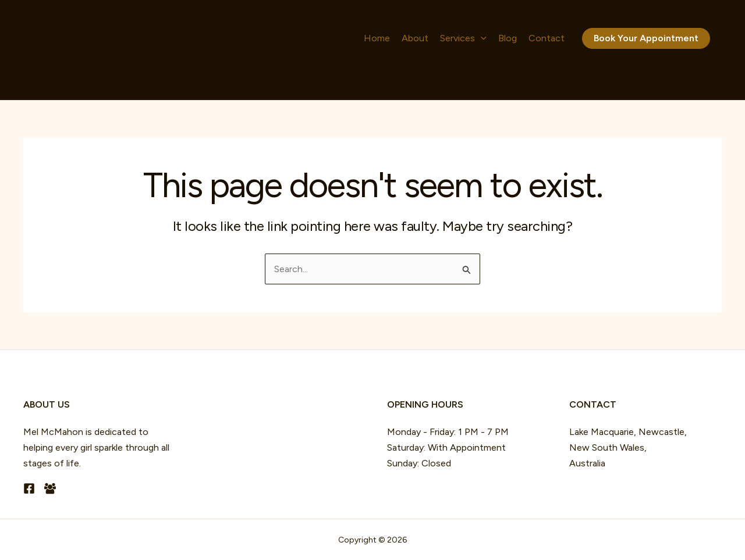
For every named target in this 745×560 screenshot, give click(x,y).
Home (377, 38)
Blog (508, 38)
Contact (547, 38)
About (415, 38)
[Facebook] (29, 488)
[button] (481, 38)
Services (463, 38)
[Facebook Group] (50, 488)
